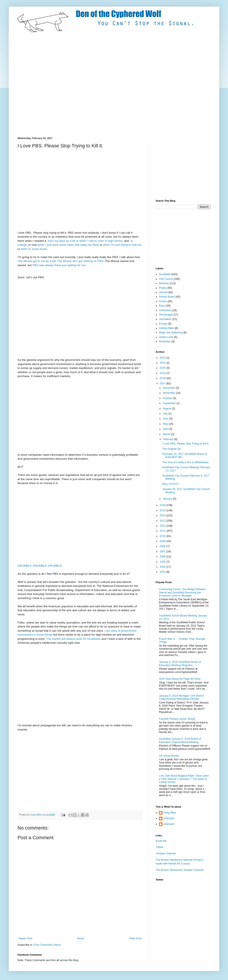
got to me (39, 261)
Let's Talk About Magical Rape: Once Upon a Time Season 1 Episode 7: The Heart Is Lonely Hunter (184, 779)
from (51, 241)
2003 (163, 572)
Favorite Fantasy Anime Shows (177, 719)
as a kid (51, 261)
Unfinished (165, 310)
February (168, 439)
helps (84, 245)
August (167, 409)
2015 (163, 510)
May (166, 424)
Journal (163, 292)
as (68, 241)
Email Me (161, 841)
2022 (163, 363)
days (62, 241)
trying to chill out (131, 245)
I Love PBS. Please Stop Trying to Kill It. (186, 444)
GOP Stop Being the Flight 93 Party (180, 679)
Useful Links (166, 337)
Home (81, 938)
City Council (166, 279)
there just (61, 265)
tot (74, 241)
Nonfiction (165, 342)
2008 (163, 546)
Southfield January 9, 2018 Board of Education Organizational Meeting (180, 740)
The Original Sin (172, 449)
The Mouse (25, 261)
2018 (163, 378)
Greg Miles (37, 815)
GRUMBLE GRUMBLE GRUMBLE (40, 566)
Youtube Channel (166, 853)
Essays (163, 324)
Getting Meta (167, 328)
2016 (163, 505)
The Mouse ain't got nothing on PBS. (81, 261)
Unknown (169, 818)
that (77, 245)
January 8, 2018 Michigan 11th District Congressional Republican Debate (181, 697)
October (168, 398)
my (56, 241)
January (168, 499)
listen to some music (34, 249)
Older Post (135, 938)
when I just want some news (56, 245)
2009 (163, 541)
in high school (114, 241)
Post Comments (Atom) (47, 945)
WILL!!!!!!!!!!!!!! (170, 484)
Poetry (163, 288)
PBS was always (43, 265)
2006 (163, 557)
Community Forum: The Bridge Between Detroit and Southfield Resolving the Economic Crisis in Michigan (182, 592)
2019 (163, 373)
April (166, 429)
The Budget (166, 315)
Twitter (159, 847)
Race (162, 306)
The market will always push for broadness (74, 639)
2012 (163, 526)
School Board (167, 297)
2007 (163, 551)
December (169, 388)
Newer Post (25, 938)
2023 (163, 358)
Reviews (164, 283)
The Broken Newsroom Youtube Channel (179, 870)
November (169, 393)
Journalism (165, 319)
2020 (163, 368)
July (166, 414)
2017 (163, 383)
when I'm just (111, 245)
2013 (163, 521)
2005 (163, 562)
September (170, 403)
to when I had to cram (90, 241)
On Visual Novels (169, 756)
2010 (163, 536)
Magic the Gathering (171, 333)
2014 (163, 515)
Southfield (165, 274)
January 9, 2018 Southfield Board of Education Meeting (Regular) (180, 664)
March (167, 434)
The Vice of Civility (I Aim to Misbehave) (185, 462)
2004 (163, 567)
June (166, 419)
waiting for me (76, 265)
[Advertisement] (41, 88)
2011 (163, 531)
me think (94, 245)
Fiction (163, 301)
